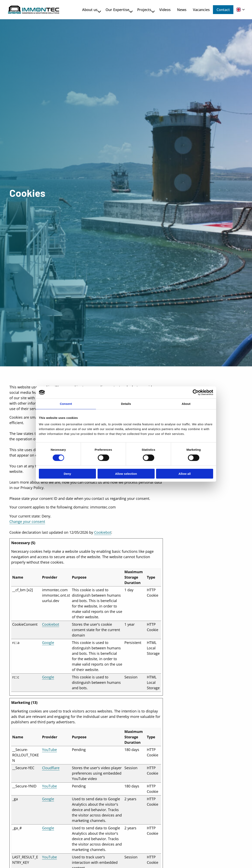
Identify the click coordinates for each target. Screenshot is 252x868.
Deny (67, 474)
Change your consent (27, 521)
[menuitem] (87, 10)
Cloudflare (51, 768)
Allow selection (126, 474)
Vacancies (198, 10)
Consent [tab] (66, 404)
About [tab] (186, 404)
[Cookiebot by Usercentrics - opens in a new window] (196, 392)
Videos (162, 10)
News (179, 10)
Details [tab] (126, 404)
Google (48, 643)
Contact (223, 10)
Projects (143, 10)
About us (88, 10)
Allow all (185, 474)
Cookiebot (103, 532)
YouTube (49, 750)
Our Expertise (116, 10)
